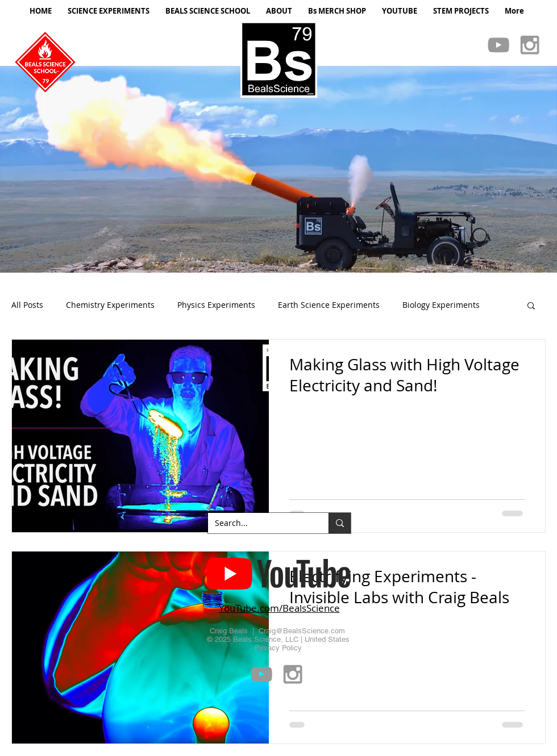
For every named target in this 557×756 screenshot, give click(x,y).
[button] (278, 169)
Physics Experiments (216, 305)
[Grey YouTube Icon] (498, 45)
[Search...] (260, 523)
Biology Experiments (441, 305)
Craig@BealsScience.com (302, 631)
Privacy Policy (278, 648)
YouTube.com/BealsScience (279, 608)
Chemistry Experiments (110, 305)
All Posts (27, 305)
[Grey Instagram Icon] (530, 45)
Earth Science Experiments (329, 305)
